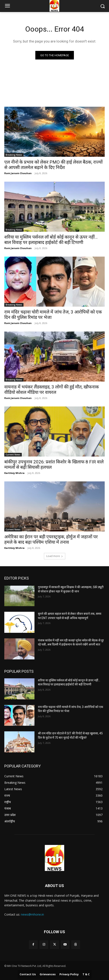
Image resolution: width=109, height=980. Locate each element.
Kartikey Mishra (14, 473)
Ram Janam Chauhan (18, 173)
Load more (55, 556)
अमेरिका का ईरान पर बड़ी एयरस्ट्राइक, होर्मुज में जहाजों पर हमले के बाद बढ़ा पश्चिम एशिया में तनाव (51, 539)
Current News (13, 455)
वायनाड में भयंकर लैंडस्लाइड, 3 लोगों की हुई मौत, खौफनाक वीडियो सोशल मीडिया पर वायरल (52, 390)
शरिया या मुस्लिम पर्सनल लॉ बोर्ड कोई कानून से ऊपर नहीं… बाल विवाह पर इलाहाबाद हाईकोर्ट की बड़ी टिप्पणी (51, 240)
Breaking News (14, 155)
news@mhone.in (32, 914)
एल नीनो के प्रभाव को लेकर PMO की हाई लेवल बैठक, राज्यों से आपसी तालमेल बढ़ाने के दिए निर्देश (53, 165)
